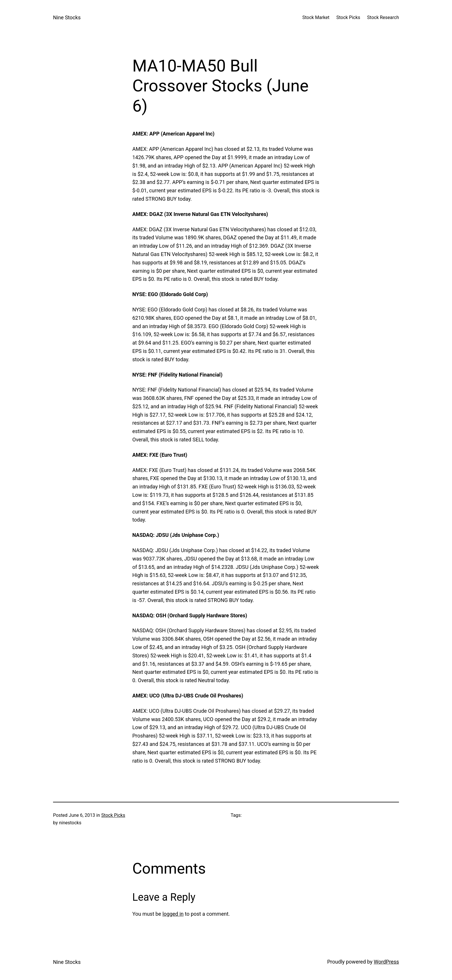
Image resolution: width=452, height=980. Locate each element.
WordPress (386, 962)
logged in (173, 914)
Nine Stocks (67, 17)
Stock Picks (113, 815)
